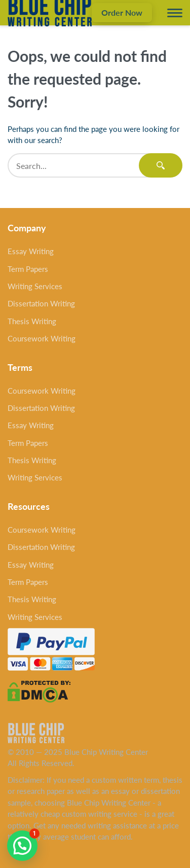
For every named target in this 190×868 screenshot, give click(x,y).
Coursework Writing (42, 338)
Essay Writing (31, 251)
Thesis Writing (32, 321)
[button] (22, 846)
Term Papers (28, 269)
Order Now (122, 12)
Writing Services (35, 286)
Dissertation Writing (41, 303)
